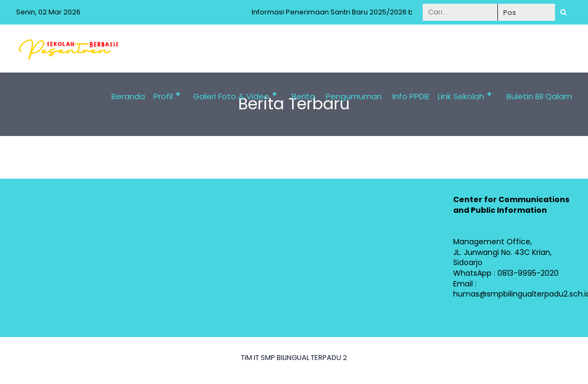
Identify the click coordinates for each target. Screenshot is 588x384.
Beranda (128, 96)
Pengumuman (354, 96)
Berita (303, 96)
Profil (163, 96)
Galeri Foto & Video (231, 96)
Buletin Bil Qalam (539, 96)
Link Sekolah (461, 96)
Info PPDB (411, 96)
